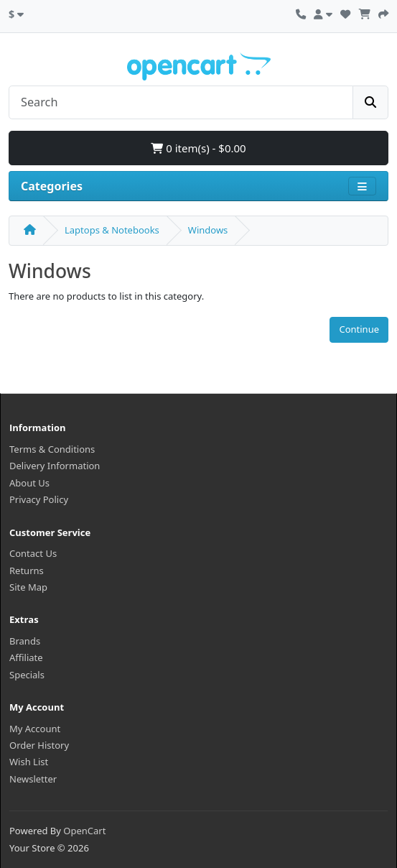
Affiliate (26, 657)
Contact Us (33, 553)
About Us (29, 483)
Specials (27, 675)
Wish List (29, 762)
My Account (35, 729)
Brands (25, 641)
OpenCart (84, 831)
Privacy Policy (39, 499)
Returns (27, 571)
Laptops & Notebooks (112, 230)
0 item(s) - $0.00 (198, 148)
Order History (39, 745)
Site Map (28, 587)
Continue (359, 329)
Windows (208, 230)
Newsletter (33, 779)
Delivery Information (55, 466)
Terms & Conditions (52, 449)
